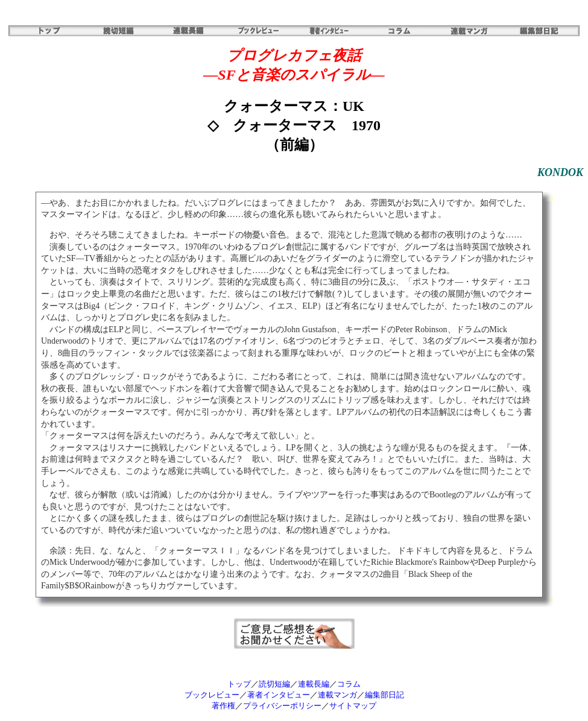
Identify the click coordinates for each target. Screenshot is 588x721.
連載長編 (314, 684)
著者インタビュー (279, 695)
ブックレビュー (212, 695)
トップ (239, 684)
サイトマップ (353, 706)
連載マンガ (337, 695)
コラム (349, 684)
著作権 (223, 706)
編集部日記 (384, 695)
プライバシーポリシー (282, 706)
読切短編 (274, 684)
